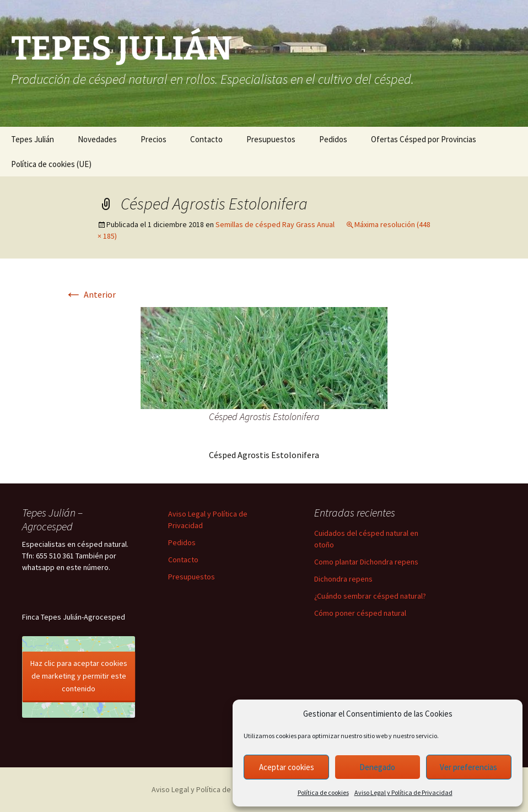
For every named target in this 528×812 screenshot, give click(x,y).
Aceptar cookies (287, 767)
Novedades (97, 139)
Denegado (377, 767)
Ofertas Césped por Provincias (424, 139)
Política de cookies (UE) (51, 164)
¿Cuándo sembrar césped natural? (370, 596)
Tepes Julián (33, 139)
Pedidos (333, 139)
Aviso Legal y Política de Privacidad (403, 792)
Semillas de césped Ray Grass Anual (275, 224)
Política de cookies (323, 792)
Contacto (206, 139)
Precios (153, 139)
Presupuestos (271, 139)
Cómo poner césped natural (360, 613)
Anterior (90, 294)
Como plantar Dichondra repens (366, 562)
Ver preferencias (468, 767)
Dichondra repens (343, 579)
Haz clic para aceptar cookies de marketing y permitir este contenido (79, 676)
